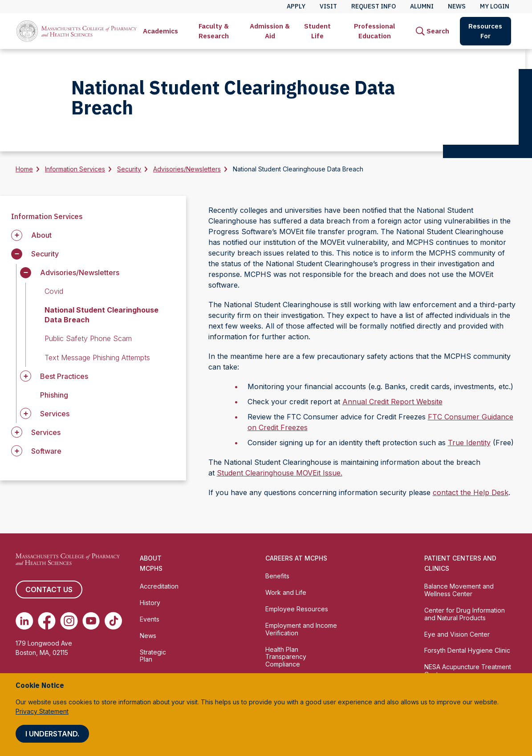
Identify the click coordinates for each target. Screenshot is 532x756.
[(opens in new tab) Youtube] (91, 621)
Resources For (485, 31)
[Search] (433, 31)
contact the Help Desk (471, 492)
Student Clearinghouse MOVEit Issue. (280, 473)
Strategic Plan (153, 656)
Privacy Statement (42, 711)
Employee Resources (297, 609)
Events (150, 619)
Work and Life (286, 592)
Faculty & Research (214, 31)
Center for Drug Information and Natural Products (465, 614)
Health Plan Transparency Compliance (286, 657)
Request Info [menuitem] (374, 6)
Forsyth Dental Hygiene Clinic (467, 650)
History (150, 603)
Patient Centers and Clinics (460, 563)
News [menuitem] (457, 6)
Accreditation (159, 586)
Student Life (317, 31)
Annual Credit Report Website (392, 402)
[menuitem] (160, 31)
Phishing (54, 395)
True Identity (469, 443)
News (148, 636)
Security (129, 169)
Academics (160, 31)
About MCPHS (151, 563)
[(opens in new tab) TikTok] (113, 621)
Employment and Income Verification (301, 629)
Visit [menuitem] (328, 6)
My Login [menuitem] (495, 6)
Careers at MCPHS (296, 558)
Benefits (277, 576)
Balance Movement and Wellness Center (459, 590)
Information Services (75, 169)
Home (24, 169)
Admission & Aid (270, 31)
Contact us (49, 589)
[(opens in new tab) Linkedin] (24, 621)
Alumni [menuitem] (422, 6)
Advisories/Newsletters (187, 169)
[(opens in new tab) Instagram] (69, 621)
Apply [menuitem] (296, 6)
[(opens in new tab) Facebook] (47, 621)
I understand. (52, 734)
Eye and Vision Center (457, 634)
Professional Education (375, 31)
